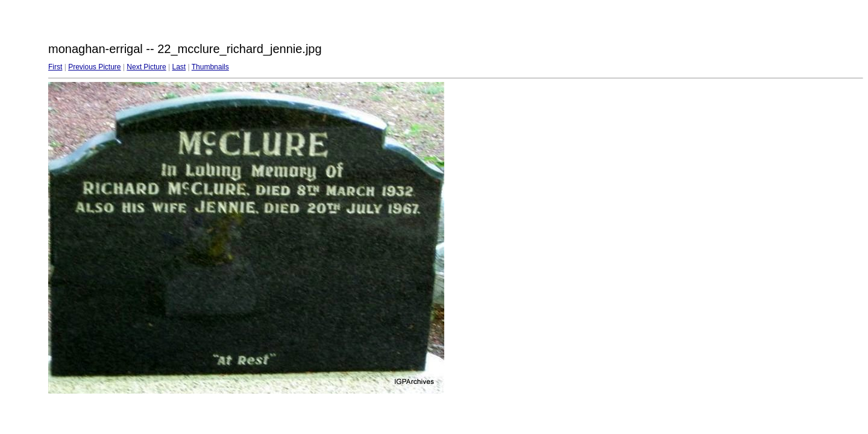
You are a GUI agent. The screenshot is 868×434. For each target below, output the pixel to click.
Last (179, 67)
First (55, 67)
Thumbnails (210, 67)
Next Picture (146, 67)
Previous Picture (94, 67)
